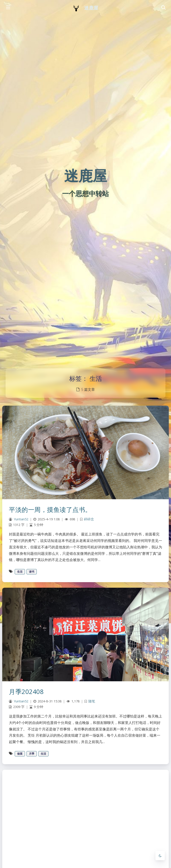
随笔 (92, 701)
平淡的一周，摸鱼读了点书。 (50, 509)
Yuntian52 (21, 519)
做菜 (20, 754)
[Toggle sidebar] (8, 8)
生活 (20, 572)
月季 (32, 754)
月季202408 (26, 692)
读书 (32, 572)
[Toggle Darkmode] (160, 856)
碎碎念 (89, 519)
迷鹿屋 (91, 8)
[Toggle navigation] (163, 8)
